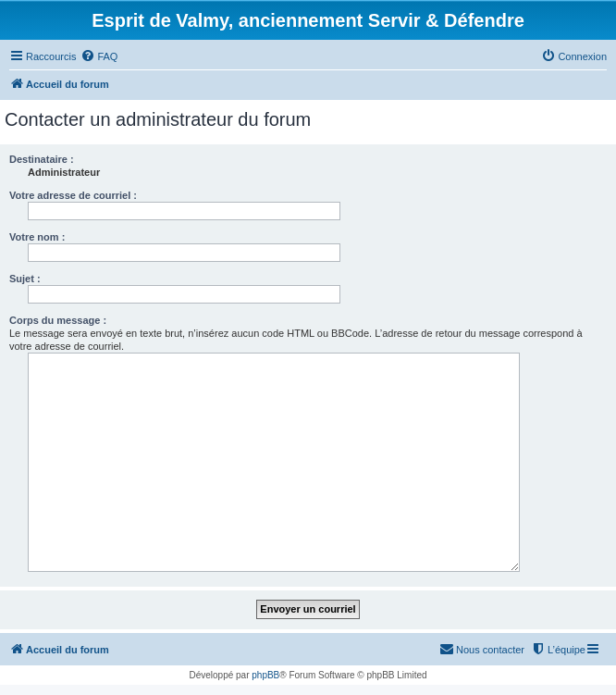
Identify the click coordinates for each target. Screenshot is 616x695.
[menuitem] (99, 56)
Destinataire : (42, 159)
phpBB (265, 675)
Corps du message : (58, 320)
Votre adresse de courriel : (73, 195)
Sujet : (25, 279)
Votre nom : (37, 237)
